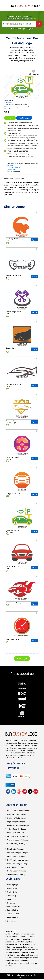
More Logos (22, 659)
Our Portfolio (12, 892)
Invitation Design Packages (18, 853)
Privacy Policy (13, 917)
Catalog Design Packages (17, 844)
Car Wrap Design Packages (18, 840)
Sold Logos (12, 899)
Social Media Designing (16, 875)
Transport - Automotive (14, 167)
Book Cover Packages (16, 833)
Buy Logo (10, 118)
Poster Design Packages (17, 871)
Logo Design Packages (16, 822)
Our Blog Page (13, 885)
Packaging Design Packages (18, 825)
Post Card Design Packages (18, 860)
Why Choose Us (13, 907)
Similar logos (24, 118)
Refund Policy (13, 910)
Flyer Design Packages (16, 849)
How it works (12, 903)
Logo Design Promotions (17, 814)
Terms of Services (14, 914)
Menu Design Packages (16, 856)
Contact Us (12, 921)
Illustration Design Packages (18, 864)
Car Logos (10, 165)
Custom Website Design (17, 818)
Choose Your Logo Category (18, 811)
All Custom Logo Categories (22, 29)
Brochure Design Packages (18, 836)
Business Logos (12, 169)
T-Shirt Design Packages (17, 829)
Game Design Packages (16, 867)
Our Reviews (12, 888)
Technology (12, 896)
